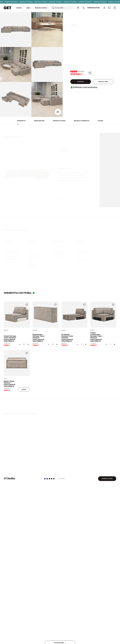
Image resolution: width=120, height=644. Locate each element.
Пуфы (5, 379)
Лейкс (6, 453)
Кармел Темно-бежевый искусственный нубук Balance (9, 384)
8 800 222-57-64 (94, 8)
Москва (78, 8)
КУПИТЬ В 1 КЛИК (103, 82)
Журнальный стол (67, 450)
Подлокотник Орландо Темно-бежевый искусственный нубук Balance (39, 338)
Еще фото (58, 112)
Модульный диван (38, 450)
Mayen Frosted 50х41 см (71, 453)
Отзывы (100, 122)
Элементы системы (59, 122)
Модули (6, 330)
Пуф (5, 450)
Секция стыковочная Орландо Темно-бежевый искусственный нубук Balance (96, 337)
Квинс (93, 453)
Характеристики (39, 122)
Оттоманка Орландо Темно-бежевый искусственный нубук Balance (67, 338)
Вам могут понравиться (82, 122)
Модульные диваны (77, 17)
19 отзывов (54, 443)
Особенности (21, 122)
